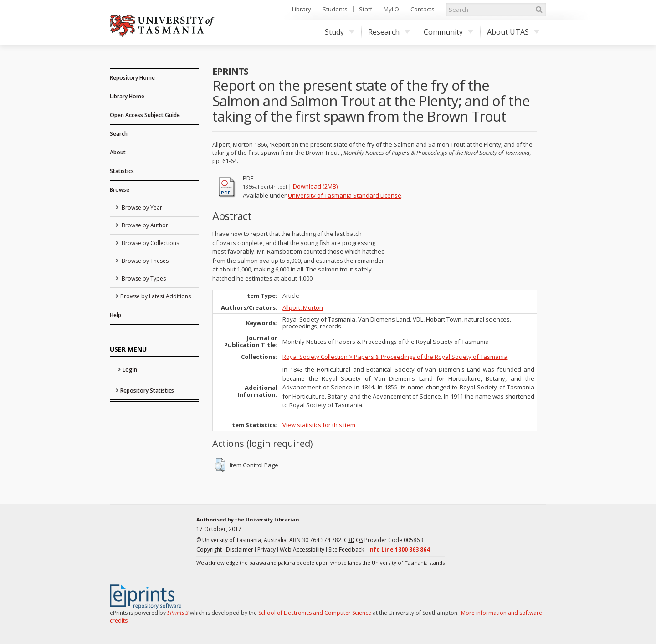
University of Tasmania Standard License (345, 195)
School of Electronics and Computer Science (315, 613)
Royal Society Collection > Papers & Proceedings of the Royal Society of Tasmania (395, 357)
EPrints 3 (178, 613)
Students (335, 9)
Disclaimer (240, 549)
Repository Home (132, 78)
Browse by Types (143, 279)
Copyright (209, 549)
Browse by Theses (144, 261)
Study (340, 32)
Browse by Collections (150, 243)
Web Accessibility (302, 549)
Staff (366, 9)
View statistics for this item (319, 425)
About (118, 152)
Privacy (266, 549)
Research (389, 32)
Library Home (127, 96)
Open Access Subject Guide (145, 115)
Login (130, 370)
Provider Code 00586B (384, 540)
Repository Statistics (147, 391)
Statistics (122, 171)
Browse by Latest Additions (156, 296)
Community (448, 32)
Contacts (423, 9)
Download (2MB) (315, 186)
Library (302, 9)
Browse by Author (144, 225)
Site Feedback (346, 549)
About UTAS (513, 32)
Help (115, 315)
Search (119, 134)
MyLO (391, 9)
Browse (120, 190)
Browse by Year (141, 207)
